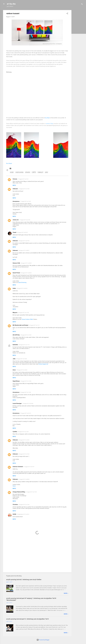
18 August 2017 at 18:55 (22, 370)
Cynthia (15, 432)
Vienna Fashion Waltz (27, 319)
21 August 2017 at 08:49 (24, 479)
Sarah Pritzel (16, 273)
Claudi (14, 232)
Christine (15, 505)
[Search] (82, 4)
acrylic (12, 172)
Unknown (15, 189)
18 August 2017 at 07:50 (24, 241)
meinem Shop (49, 124)
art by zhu (11, 4)
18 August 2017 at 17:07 (24, 345)
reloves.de (16, 220)
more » (66, 593)
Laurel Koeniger (17, 403)
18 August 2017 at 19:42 (26, 392)
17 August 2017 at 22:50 (25, 220)
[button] (67, 14)
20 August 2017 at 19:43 (24, 454)
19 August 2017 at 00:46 (28, 403)
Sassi (14, 486)
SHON (14, 514)
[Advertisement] (78, 34)
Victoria (15, 179)
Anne (14, 370)
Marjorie (15, 313)
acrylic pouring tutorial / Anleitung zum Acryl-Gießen (24, 580)
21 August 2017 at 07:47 (29, 467)
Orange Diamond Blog (19, 492)
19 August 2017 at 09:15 (26, 413)
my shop (47, 118)
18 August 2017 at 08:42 (26, 273)
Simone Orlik (16, 263)
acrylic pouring (19, 172)
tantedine (15, 345)
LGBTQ (34, 172)
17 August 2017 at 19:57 (26, 201)
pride (46, 172)
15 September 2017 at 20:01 (23, 514)
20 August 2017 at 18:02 (24, 440)
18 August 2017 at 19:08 (26, 381)
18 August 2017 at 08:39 (26, 263)
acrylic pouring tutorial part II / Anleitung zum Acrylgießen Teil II (27, 619)
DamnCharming (22, 282)
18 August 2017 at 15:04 (26, 335)
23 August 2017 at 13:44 (24, 505)
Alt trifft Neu (16, 335)
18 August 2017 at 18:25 (21, 359)
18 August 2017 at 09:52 (22, 288)
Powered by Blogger (43, 640)
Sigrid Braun (16, 381)
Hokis (14, 288)
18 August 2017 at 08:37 (24, 250)
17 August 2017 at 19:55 (24, 189)
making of (40, 172)
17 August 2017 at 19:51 (23, 179)
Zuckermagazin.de (43, 364)
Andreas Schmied (18, 467)
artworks (28, 172)
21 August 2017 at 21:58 (31, 492)
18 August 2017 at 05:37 (22, 232)
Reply (14, 185)
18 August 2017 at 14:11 (34, 325)
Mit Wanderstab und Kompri (20, 325)
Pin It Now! (9, 163)
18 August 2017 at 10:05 (23, 313)
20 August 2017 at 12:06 (23, 432)
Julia (14, 359)
